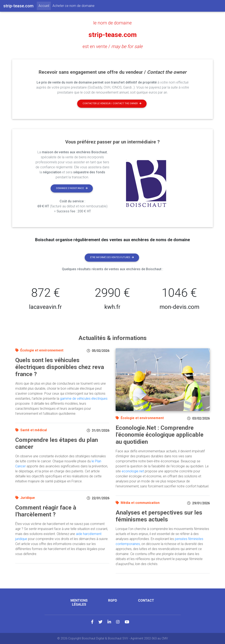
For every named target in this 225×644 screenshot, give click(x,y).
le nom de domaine (112, 23)
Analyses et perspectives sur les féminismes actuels (159, 516)
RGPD (113, 600)
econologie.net (133, 471)
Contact (146, 600)
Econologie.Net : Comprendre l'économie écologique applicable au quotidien (160, 435)
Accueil (45, 5)
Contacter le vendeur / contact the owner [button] (112, 103)
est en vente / (113, 46)
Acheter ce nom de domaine (74, 6)
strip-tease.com (113, 35)
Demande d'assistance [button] (72, 188)
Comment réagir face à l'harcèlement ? (46, 511)
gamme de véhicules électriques (84, 399)
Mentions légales (79, 602)
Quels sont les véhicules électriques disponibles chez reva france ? (60, 367)
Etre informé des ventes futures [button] (112, 257)
